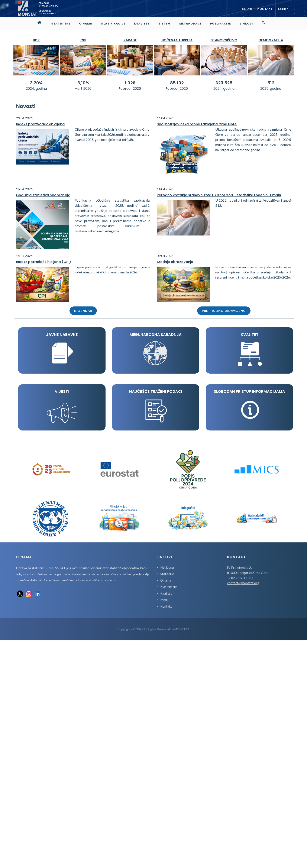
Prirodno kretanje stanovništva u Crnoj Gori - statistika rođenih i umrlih (219, 195)
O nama (166, 808)
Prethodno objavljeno (224, 311)
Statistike (167, 801)
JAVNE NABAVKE (62, 334)
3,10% (83, 83)
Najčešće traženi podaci (62, 562)
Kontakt (166, 834)
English (283, 9)
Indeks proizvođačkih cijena (40, 124)
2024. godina (36, 89)
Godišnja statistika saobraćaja (43, 195)
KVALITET (62, 448)
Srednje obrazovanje (175, 262)
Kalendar (83, 311)
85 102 (177, 83)
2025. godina (271, 89)
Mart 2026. (83, 89)
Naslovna (167, 795)
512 (271, 83)
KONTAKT (265, 9)
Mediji (165, 827)
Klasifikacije (169, 814)
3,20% (36, 83)
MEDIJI (247, 9)
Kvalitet (166, 821)
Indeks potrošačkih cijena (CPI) (43, 262)
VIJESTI (62, 505)
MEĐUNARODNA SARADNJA (62, 391)
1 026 (130, 83)
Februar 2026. (130, 89)
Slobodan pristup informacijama (62, 619)
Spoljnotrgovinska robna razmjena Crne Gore (197, 124)
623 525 (224, 83)
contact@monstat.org (243, 810)
